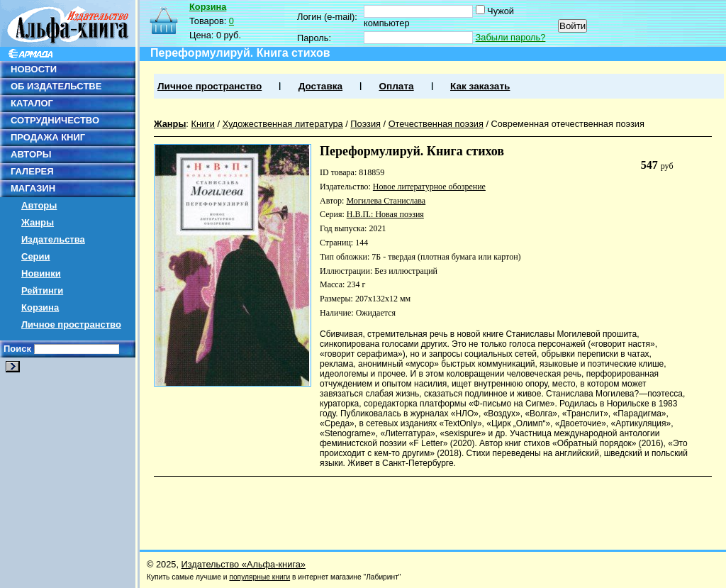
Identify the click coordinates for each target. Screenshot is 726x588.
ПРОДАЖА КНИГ (48, 137)
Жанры (38, 222)
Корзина (40, 307)
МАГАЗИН (33, 188)
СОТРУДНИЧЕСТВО (55, 120)
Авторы (39, 205)
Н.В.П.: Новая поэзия (385, 214)
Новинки (41, 273)
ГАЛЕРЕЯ (32, 171)
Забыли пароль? (511, 37)
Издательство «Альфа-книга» (244, 564)
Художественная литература (283, 124)
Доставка (320, 86)
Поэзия (365, 124)
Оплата (396, 86)
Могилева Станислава (386, 201)
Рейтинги (42, 290)
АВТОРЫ (31, 154)
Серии (36, 256)
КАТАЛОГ (32, 103)
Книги (203, 124)
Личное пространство (71, 324)
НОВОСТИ (34, 69)
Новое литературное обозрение (429, 187)
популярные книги (259, 577)
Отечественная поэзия (436, 124)
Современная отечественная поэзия (568, 124)
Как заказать (480, 86)
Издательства (53, 239)
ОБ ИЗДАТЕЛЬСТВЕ (56, 86)
